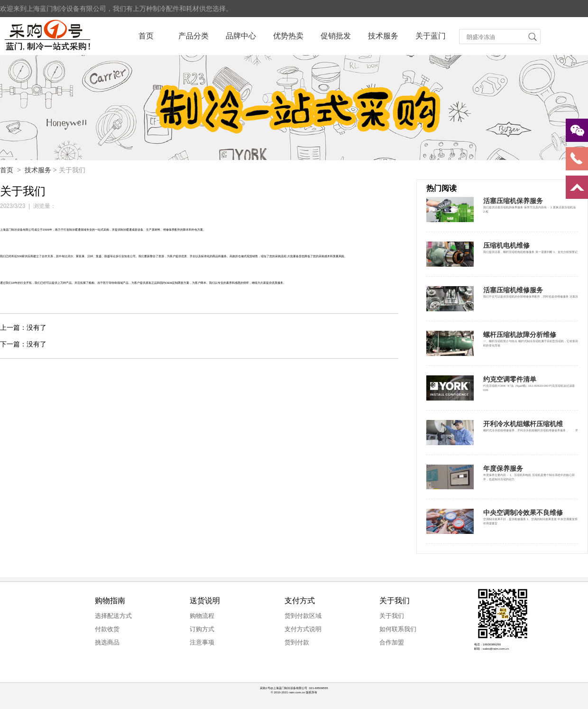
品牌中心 (241, 36)
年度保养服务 (503, 468)
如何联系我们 (398, 629)
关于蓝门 (431, 36)
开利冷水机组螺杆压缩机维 (523, 424)
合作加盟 (392, 642)
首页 (146, 36)
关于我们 (392, 616)
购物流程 (202, 616)
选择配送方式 (113, 616)
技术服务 (383, 36)
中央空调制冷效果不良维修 (523, 513)
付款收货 (107, 629)
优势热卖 (288, 36)
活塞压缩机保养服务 (513, 201)
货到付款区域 (303, 616)
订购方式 (202, 629)
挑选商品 (107, 642)
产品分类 (193, 36)
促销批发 (336, 36)
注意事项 (202, 642)
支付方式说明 (303, 629)
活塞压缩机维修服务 (513, 290)
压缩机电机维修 (506, 245)
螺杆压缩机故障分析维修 (520, 335)
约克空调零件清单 (510, 379)
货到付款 (297, 642)
